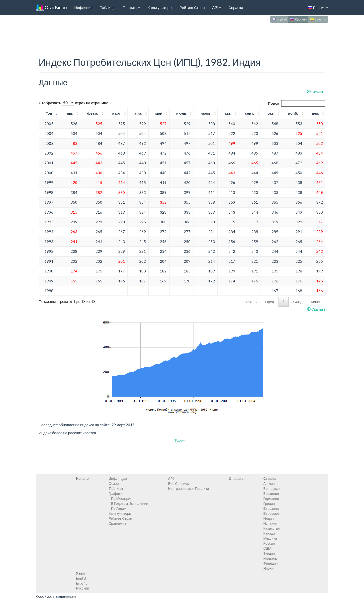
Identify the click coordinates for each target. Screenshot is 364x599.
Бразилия (271, 493)
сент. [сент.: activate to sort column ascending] (249, 113)
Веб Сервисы (179, 483)
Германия (271, 498)
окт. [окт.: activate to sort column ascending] (271, 113)
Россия (318, 7)
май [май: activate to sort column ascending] (159, 113)
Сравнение (118, 523)
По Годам (119, 508)
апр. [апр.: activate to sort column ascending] (138, 113)
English (279, 19)
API (217, 7)
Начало (250, 302)
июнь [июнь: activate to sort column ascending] (181, 113)
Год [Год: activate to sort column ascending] (49, 113)
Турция (269, 553)
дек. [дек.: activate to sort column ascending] (315, 113)
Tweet (180, 441)
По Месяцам (121, 498)
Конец (316, 302)
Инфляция (83, 7)
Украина (270, 558)
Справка (236, 7)
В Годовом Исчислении (130, 503)
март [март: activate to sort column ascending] (116, 113)
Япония (269, 568)
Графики (131, 7)
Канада (269, 533)
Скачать (316, 92)
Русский (298, 19)
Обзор (114, 483)
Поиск (297, 103)
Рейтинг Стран (192, 7)
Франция (270, 563)
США (267, 548)
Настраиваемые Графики (188, 488)
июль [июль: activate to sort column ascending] (205, 113)
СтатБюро (51, 7)
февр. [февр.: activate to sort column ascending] (92, 113)
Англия (269, 483)
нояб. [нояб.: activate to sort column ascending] (293, 113)
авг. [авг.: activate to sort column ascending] (228, 113)
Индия (268, 518)
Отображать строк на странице (73, 103)
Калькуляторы (160, 7)
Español (318, 19)
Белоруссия (273, 488)
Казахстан (272, 528)
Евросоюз (271, 513)
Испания (270, 523)
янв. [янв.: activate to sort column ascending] (69, 113)
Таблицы (108, 7)
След (298, 302)
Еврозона (271, 508)
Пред (270, 302)
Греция (269, 503)
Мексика (270, 538)
